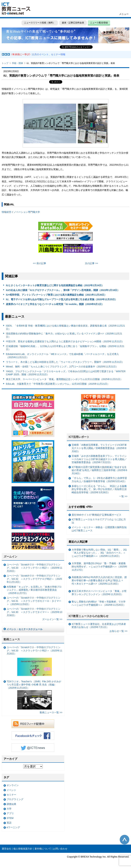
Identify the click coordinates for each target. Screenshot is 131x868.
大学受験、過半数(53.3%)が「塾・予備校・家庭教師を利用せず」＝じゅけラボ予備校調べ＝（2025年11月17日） (99, 566)
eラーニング (13, 827)
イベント (11, 790)
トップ (5, 63)
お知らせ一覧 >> (118, 631)
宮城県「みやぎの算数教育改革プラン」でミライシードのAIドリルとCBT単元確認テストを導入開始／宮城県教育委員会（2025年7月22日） (99, 459)
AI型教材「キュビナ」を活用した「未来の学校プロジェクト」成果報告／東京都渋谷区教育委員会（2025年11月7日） (34, 590)
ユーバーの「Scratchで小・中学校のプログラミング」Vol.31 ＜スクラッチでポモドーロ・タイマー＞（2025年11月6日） (34, 601)
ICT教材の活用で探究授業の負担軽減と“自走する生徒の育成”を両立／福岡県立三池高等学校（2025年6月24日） (99, 470)
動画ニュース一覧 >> (51, 712)
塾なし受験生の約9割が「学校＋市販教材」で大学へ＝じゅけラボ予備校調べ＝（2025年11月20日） (99, 603)
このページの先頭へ (125, 840)
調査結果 (11, 804)
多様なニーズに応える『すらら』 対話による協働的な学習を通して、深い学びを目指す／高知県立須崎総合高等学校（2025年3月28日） (99, 489)
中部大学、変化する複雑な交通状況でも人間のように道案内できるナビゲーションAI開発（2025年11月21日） (65, 341)
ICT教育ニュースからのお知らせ (89, 616)
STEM (10, 818)
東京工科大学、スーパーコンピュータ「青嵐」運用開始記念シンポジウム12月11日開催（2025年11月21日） (64, 379)
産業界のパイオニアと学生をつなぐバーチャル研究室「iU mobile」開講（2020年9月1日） (55, 304)
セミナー (11, 795)
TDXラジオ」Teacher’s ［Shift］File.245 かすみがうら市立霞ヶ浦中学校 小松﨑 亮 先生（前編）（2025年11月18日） (34, 695)
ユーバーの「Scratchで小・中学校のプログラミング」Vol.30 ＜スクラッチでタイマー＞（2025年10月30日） (34, 612)
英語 (9, 823)
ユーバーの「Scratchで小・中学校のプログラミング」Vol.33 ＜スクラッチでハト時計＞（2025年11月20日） (34, 568)
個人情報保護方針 (23, 849)
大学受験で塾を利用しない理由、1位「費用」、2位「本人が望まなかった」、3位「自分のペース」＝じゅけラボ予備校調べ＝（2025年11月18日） (99, 553)
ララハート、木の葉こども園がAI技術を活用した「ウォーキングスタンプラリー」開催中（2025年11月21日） (65, 362)
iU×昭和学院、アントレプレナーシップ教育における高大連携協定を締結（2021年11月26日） (56, 295)
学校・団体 (17, 63)
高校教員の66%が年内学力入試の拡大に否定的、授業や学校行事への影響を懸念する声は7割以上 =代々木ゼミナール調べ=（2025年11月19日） (99, 580)
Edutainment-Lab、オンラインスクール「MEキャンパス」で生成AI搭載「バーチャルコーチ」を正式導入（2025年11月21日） (63, 356)
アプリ (10, 813)
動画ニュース (12, 639)
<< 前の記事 (39, 263)
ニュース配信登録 (99, 23)
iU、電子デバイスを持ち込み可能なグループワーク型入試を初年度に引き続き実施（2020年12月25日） (62, 299)
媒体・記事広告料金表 (73, 23)
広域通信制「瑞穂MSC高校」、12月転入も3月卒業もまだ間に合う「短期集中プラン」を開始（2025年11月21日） (65, 348)
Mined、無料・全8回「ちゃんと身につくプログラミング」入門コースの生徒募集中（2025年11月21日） (62, 367)
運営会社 (6, 849)
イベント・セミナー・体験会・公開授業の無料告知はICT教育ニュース (99, 529)
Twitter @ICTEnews (33, 748)
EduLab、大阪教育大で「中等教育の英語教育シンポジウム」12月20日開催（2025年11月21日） (58, 384)
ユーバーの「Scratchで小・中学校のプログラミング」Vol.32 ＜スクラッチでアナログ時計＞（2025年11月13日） (34, 579)
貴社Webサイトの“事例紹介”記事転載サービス (96, 515)
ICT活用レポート (79, 437)
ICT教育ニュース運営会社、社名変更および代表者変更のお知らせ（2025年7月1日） (99, 626)
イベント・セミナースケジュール (25, 629)
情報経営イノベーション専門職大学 (21, 212)
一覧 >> (123, 496)
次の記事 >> (92, 263)
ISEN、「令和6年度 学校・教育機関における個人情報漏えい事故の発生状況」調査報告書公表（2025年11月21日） (65, 327)
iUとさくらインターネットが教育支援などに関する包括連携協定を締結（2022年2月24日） (55, 285)
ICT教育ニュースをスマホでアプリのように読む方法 (99, 521)
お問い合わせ (60, 849)
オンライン (13, 785)
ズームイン (10, 557)
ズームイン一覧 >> (52, 619)
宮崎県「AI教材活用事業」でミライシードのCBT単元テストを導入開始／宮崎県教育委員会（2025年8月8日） (99, 448)
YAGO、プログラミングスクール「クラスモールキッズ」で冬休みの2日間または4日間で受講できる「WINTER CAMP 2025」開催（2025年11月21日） (66, 373)
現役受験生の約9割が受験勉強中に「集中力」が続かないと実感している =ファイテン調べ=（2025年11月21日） (64, 335)
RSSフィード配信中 (33, 724)
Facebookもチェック (33, 736)
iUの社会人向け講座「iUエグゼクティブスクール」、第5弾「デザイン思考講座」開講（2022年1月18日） (63, 290)
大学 (9, 809)
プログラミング (15, 799)
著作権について (43, 849)
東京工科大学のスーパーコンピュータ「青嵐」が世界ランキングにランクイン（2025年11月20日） (99, 593)
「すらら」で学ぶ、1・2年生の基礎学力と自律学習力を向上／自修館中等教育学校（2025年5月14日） (99, 480)
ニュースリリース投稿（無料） (40, 23)
